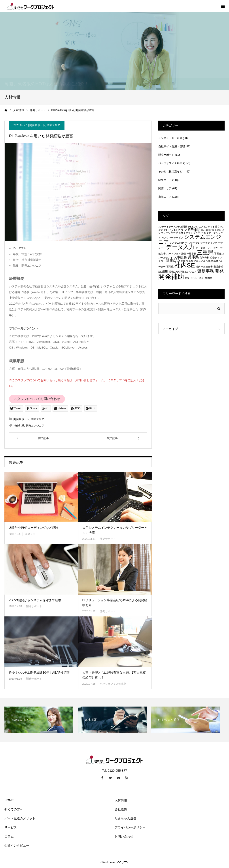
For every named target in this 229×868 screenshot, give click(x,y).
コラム (9, 836)
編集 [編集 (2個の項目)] (165, 271)
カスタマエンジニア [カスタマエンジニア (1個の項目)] (189, 233)
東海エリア (165, 197)
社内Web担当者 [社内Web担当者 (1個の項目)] (204, 267)
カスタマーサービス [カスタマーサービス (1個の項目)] (172, 238)
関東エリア (53, 125)
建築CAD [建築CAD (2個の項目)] (173, 261)
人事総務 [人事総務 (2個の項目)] (180, 257)
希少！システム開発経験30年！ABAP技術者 (39, 673)
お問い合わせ (124, 836)
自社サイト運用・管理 (172, 146)
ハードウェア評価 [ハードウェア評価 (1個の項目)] (176, 254)
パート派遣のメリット (20, 818)
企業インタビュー (17, 845)
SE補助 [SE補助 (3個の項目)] (194, 230)
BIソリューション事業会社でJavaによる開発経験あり (115, 603)
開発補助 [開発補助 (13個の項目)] (171, 276)
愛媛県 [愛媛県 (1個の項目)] (184, 261)
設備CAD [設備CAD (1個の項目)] (174, 272)
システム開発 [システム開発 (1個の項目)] (177, 243)
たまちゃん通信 (125, 818)
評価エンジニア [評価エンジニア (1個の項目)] (188, 272)
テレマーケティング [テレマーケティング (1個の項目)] (206, 243)
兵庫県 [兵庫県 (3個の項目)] (193, 257)
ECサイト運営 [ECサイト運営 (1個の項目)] (212, 227)
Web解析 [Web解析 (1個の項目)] (206, 230)
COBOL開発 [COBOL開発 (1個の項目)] (181, 227)
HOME (9, 800)
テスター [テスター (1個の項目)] (190, 243)
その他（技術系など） (172, 172)
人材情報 (121, 800)
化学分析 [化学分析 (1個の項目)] (204, 258)
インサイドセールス (170, 138)
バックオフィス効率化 (113, 684)
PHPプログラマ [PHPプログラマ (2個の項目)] (175, 230)
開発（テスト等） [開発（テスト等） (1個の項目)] (194, 278)
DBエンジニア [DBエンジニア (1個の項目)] (196, 227)
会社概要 (121, 809)
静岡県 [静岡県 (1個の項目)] (209, 278)
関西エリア (165, 188)
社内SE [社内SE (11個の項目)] (185, 265)
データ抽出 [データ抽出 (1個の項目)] (201, 248)
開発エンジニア (35, 426)
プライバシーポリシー (130, 827)
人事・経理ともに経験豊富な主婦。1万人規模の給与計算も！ (114, 675)
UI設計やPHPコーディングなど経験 (33, 528)
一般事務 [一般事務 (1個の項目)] (191, 254)
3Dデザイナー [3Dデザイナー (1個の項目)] (166, 227)
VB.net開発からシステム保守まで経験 (35, 600)
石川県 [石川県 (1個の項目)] (170, 267)
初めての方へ (14, 809)
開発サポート (37, 125)
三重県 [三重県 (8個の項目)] (205, 252)
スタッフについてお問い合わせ (37, 399)
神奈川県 (19, 426)
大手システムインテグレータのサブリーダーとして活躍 (115, 530)
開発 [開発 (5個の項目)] (219, 271)
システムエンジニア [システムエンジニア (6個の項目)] (190, 239)
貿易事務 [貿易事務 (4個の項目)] (206, 271)
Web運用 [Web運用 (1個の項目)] (216, 230)
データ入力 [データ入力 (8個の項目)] (180, 247)
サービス (11, 827)
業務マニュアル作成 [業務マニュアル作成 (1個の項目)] (200, 261)
